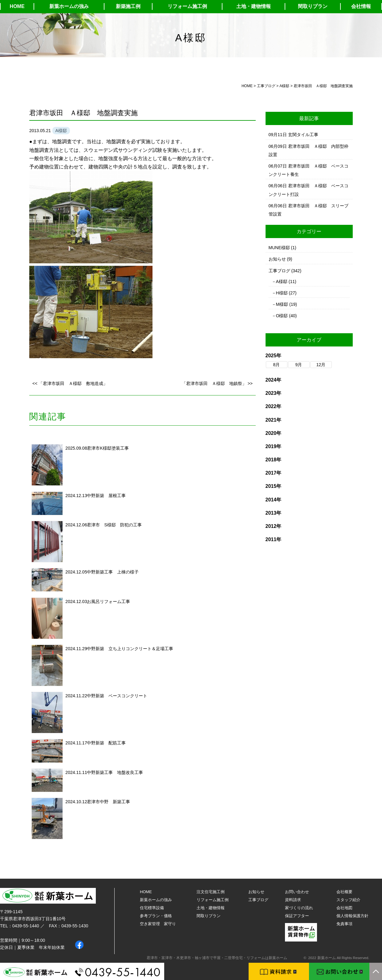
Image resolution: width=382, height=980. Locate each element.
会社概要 (344, 892)
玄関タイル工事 (303, 135)
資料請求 (293, 900)
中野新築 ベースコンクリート (117, 696)
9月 (299, 365)
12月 (321, 365)
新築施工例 (128, 6)
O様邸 (282, 316)
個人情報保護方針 (352, 916)
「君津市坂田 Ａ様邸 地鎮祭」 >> (217, 383)
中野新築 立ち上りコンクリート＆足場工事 (130, 649)
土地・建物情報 (254, 6)
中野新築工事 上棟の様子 (113, 572)
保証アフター (297, 916)
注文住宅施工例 (211, 892)
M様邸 (282, 304)
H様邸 (282, 293)
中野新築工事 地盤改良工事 (115, 772)
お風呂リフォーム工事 (108, 601)
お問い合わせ (297, 892)
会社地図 (344, 908)
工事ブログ (279, 271)
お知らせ (277, 259)
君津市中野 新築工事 (108, 802)
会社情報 (361, 6)
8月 (277, 365)
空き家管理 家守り (158, 924)
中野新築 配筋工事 (106, 743)
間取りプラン (313, 6)
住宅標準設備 (152, 908)
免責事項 (344, 924)
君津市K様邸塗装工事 (108, 448)
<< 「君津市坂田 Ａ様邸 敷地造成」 (70, 383)
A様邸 (282, 281)
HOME (17, 6)
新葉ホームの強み (69, 6)
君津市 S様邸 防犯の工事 (114, 525)
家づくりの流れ (299, 908)
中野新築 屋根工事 (106, 496)
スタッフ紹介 (348, 900)
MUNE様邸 (279, 248)
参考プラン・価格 (156, 916)
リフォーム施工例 (187, 6)
